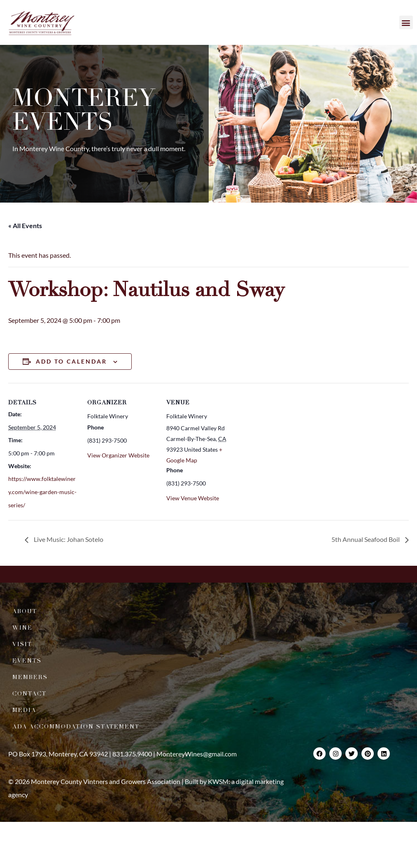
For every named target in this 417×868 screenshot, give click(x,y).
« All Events (25, 225)
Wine (22, 628)
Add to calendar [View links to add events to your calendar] (71, 361)
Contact (29, 694)
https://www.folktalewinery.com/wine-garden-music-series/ (42, 492)
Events (27, 661)
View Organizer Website (118, 455)
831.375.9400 (132, 754)
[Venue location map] (289, 440)
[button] (406, 22)
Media (24, 710)
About (25, 611)
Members (30, 677)
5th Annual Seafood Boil (366, 539)
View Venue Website (193, 498)
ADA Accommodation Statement (76, 727)
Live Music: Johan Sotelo (68, 539)
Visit (22, 644)
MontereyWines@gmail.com (197, 754)
